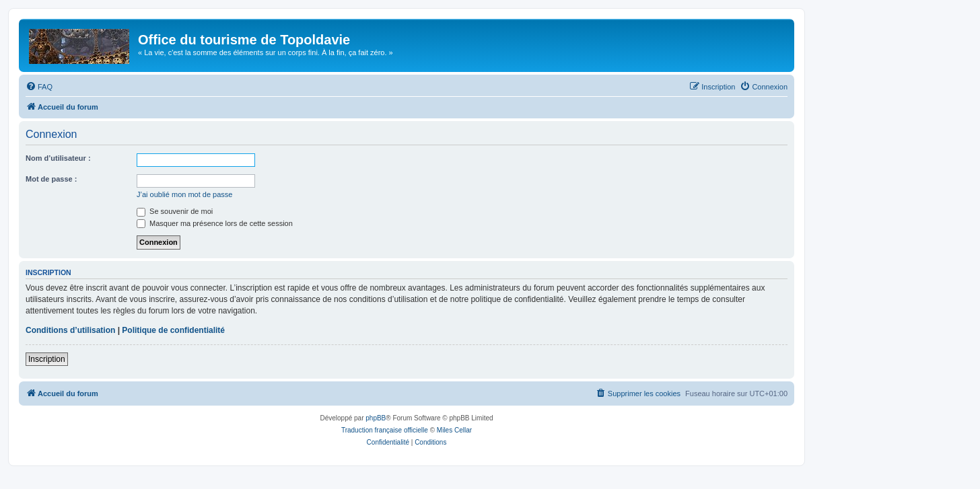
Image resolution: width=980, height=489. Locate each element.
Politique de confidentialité (173, 330)
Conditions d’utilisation (70, 330)
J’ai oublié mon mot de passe (184, 194)
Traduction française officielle (385, 430)
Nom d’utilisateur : (58, 158)
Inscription (47, 359)
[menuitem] (39, 87)
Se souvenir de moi (175, 211)
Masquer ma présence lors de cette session (215, 223)
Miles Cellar (454, 430)
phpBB (376, 418)
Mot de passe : (51, 179)
